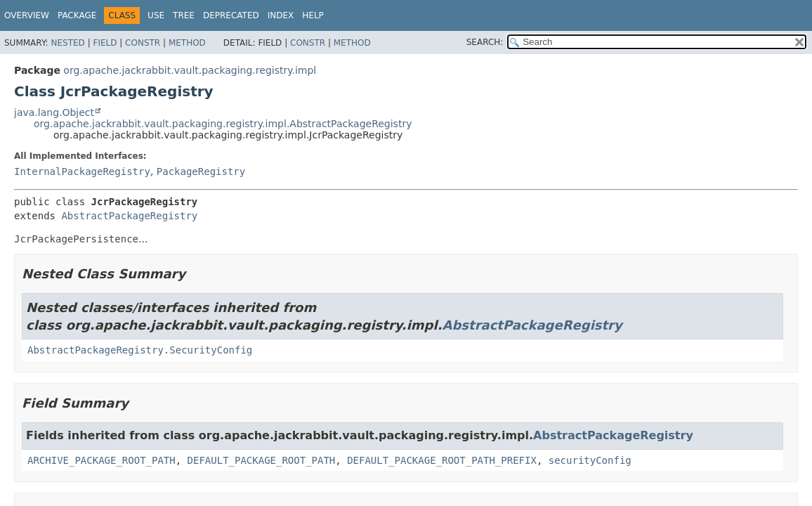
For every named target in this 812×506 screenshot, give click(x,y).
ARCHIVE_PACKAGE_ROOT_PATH (101, 460)
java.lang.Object (54, 112)
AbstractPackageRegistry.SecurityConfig (140, 350)
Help (313, 15)
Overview (27, 15)
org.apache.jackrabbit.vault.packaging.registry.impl (190, 70)
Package (77, 15)
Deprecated (231, 15)
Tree (184, 15)
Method (187, 43)
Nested (67, 43)
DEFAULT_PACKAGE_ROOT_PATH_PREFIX (442, 460)
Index (281, 15)
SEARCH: (485, 42)
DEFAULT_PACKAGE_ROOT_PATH (262, 460)
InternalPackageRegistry (82, 171)
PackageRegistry (201, 171)
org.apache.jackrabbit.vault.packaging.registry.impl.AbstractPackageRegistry (223, 124)
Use (156, 15)
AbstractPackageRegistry (129, 216)
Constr (143, 43)
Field (105, 43)
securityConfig (590, 460)
